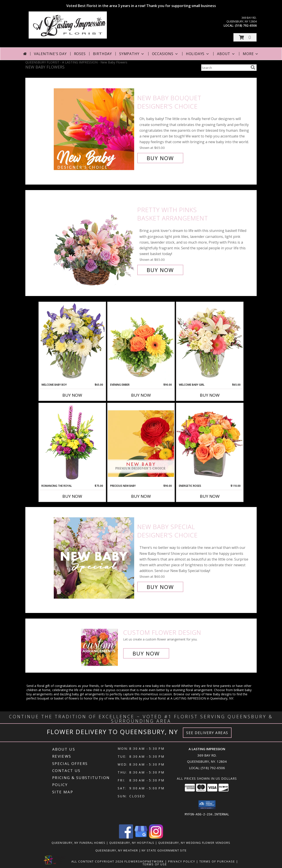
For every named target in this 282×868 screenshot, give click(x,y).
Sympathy (132, 54)
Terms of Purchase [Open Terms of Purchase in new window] (217, 861)
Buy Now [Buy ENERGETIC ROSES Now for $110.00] (210, 496)
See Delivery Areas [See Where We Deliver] (207, 733)
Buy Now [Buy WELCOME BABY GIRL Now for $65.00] (210, 395)
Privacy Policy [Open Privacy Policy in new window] (182, 861)
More (251, 54)
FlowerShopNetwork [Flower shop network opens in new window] (144, 861)
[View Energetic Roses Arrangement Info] (210, 443)
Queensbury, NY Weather (117, 850)
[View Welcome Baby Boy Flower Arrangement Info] (72, 342)
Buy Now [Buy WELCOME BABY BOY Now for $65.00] (72, 395)
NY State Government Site (164, 850)
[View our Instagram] (156, 837)
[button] (245, 37)
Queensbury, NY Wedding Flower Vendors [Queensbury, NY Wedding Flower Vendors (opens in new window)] (194, 843)
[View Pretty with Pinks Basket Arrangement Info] (94, 240)
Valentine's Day (50, 54)
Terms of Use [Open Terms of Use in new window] (155, 864)
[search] (253, 67)
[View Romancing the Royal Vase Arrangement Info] (72, 443)
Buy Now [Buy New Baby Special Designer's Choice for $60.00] (160, 587)
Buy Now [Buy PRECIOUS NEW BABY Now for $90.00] (141, 496)
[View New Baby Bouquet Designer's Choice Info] (94, 128)
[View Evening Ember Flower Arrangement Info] (141, 342)
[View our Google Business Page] (141, 837)
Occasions (165, 54)
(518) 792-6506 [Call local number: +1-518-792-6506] (246, 25)
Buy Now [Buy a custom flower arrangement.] (146, 653)
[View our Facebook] (126, 837)
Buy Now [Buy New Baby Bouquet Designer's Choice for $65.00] (160, 158)
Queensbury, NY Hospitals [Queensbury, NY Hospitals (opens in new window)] (132, 843)
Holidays (198, 54)
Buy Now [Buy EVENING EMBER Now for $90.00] (141, 395)
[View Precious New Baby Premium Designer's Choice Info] (141, 443)
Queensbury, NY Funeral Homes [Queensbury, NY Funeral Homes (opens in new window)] (78, 843)
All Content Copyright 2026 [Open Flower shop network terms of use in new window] (97, 861)
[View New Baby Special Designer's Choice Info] (94, 557)
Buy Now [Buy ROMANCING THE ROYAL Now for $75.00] (72, 496)
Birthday (102, 54)
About (226, 54)
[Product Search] (225, 68)
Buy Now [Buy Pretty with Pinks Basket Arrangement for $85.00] (160, 270)
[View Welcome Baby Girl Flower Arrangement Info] (210, 342)
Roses (80, 54)
